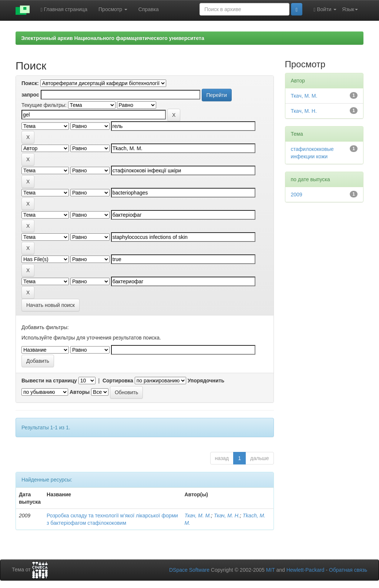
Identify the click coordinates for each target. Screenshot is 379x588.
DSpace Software (189, 570)
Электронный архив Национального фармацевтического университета (113, 38)
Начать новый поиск (51, 305)
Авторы (80, 392)
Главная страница (64, 9)
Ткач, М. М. (198, 516)
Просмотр (113, 9)
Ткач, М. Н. (227, 516)
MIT (271, 570)
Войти (325, 9)
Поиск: (30, 83)
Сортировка (118, 381)
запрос (30, 95)
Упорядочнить (206, 381)
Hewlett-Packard (306, 570)
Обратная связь (348, 570)
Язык (350, 9)
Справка (149, 9)
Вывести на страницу (49, 381)
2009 (297, 195)
